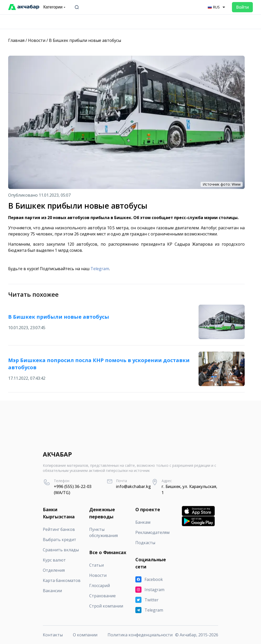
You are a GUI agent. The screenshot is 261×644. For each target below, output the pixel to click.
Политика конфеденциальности (140, 635)
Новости (37, 40)
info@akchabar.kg (133, 486)
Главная (16, 40)
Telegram (100, 269)
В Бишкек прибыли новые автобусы (85, 40)
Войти (242, 7)
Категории (55, 7)
